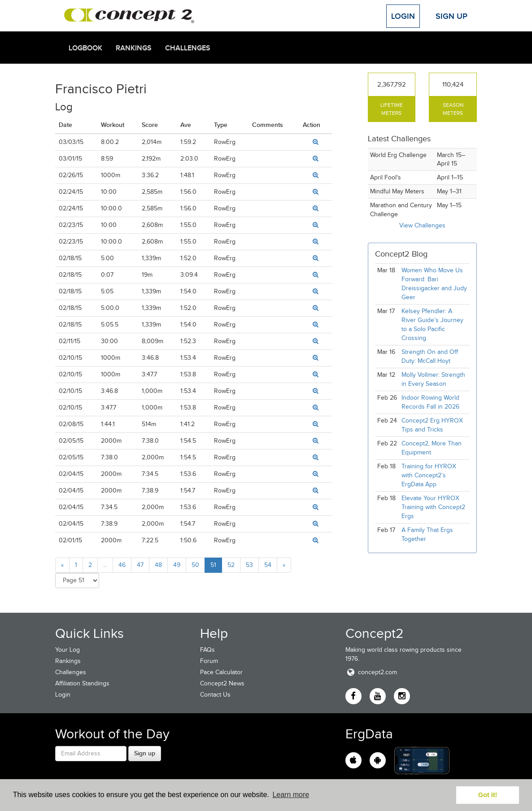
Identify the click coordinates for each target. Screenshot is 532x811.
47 (140, 565)
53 (249, 565)
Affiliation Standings (82, 683)
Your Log (68, 650)
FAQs (207, 650)
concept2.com (371, 672)
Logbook (85, 48)
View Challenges (422, 225)
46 (122, 565)
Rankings (134, 48)
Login (403, 16)
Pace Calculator (221, 672)
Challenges (188, 48)
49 (177, 565)
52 (231, 565)
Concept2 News (222, 683)
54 (268, 565)
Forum (209, 661)
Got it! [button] (488, 795)
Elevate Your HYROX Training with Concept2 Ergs (433, 507)
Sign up (145, 753)
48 (158, 565)
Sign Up (451, 16)
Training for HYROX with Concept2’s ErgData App (429, 475)
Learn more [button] (291, 795)
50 (195, 565)
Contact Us (215, 695)
